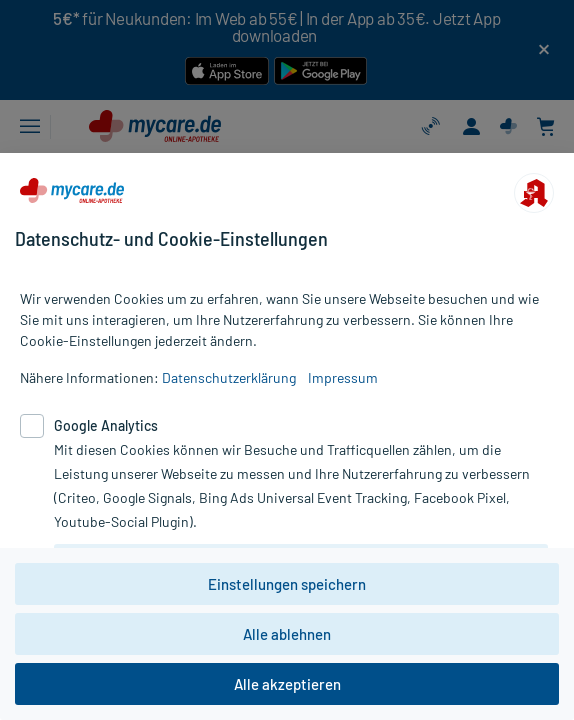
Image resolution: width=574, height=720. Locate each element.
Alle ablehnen (287, 634)
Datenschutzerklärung (229, 377)
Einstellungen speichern (287, 584)
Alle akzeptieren (287, 684)
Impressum (343, 377)
